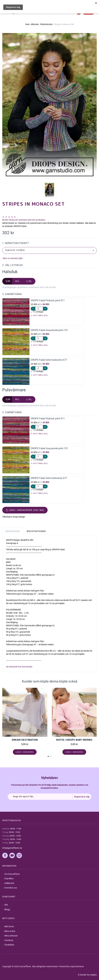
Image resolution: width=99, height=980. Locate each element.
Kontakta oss (11, 888)
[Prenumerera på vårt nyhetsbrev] (49, 797)
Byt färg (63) (39, 315)
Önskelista (9, 945)
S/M (8, 281)
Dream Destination (25, 740)
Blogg (7, 909)
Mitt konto (9, 926)
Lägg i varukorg (25, 752)
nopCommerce (77, 966)
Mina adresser (11, 936)
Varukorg (9, 940)
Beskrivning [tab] (13, 531)
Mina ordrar (10, 931)
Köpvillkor (9, 879)
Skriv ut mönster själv (12, 258)
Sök (6, 905)
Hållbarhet (9, 883)
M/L (17, 281)
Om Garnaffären (12, 874)
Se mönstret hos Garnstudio (19, 667)
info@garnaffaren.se (12, 848)
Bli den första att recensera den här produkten (24, 220)
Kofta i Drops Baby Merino (74, 740)
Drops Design (19, 517)
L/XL (29, 281)
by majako (92, 975)
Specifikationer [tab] (36, 531)
